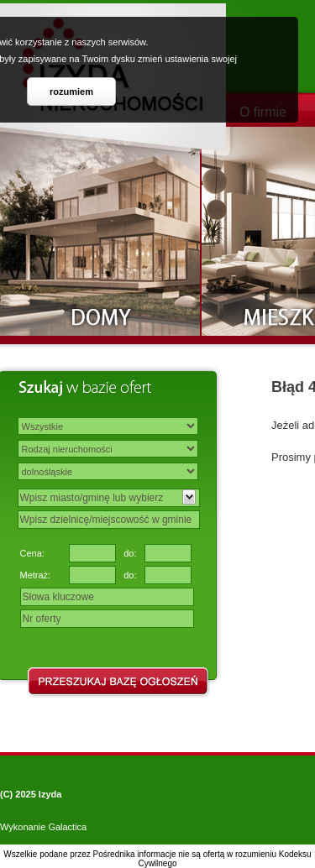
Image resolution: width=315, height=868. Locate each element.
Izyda (50, 794)
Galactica (67, 827)
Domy (101, 231)
